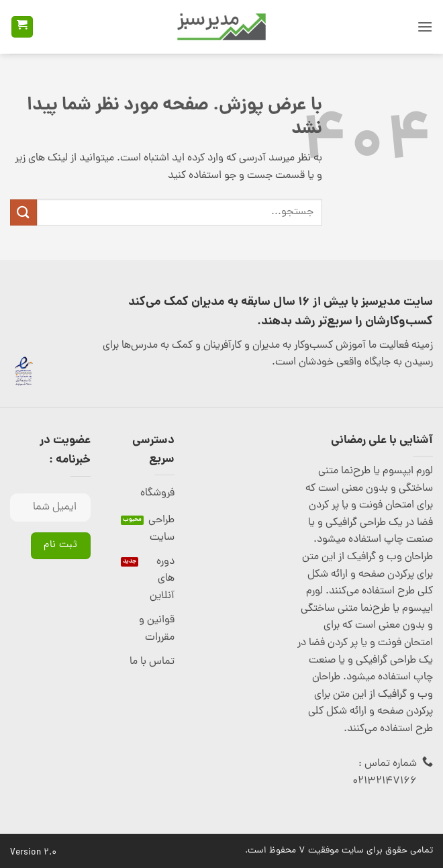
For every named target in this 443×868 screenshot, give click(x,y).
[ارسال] (23, 212)
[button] (425, 27)
